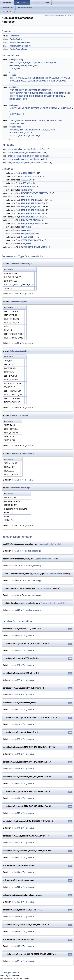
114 (19, 961)
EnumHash (14, 36)
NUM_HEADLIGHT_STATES (33, 217)
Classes (47, 15)
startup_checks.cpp (33, 551)
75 (18, 407)
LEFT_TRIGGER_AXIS (37, 81)
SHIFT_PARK (16, 108)
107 (19, 784)
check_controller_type (17, 149)
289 (19, 610)
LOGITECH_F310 (17, 63)
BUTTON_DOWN (28, 187)
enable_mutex (27, 190)
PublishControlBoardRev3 (20, 46)
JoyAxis (13, 75)
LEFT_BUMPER (17, 93)
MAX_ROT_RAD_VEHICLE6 (32, 213)
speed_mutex (27, 230)
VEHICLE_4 (15, 136)
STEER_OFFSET (28, 237)
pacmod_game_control (10, 973)
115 (19, 828)
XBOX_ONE (15, 69)
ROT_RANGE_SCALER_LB (32, 224)
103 (19, 636)
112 (19, 665)
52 (18, 525)
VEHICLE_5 (25, 136)
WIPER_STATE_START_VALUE (34, 247)
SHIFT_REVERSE (32, 108)
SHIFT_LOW (66, 108)
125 (19, 946)
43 (18, 294)
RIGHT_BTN (47, 90)
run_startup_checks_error (19, 163)
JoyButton (14, 87)
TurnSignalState (16, 120)
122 (19, 887)
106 (19, 769)
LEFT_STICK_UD (17, 78)
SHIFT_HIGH (16, 114)
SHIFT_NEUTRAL (50, 108)
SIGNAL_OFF (44, 120)
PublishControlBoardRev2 (20, 42)
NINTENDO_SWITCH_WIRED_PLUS (24, 66)
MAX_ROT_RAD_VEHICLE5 (32, 210)
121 (19, 710)
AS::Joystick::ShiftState (18, 415)
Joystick (10, 12)
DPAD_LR (23, 81)
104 (19, 931)
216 (19, 566)
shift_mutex (26, 227)
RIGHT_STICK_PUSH (18, 99)
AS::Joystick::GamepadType (20, 264)
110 (19, 754)
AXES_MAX (26, 180)
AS (2, 12)
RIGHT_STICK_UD (47, 78)
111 (19, 680)
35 (18, 480)
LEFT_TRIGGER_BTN (19, 96)
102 (19, 650)
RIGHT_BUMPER (31, 93)
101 (19, 857)
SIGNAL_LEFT (56, 120)
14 (18, 580)
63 (18, 343)
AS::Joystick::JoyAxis (17, 302)
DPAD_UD (14, 81)
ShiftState (14, 105)
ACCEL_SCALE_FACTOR (31, 176)
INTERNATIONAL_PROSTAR (21, 133)
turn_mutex (26, 244)
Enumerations (55, 15)
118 (19, 695)
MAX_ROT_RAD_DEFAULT (32, 200)
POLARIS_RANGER (32, 130)
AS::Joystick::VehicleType (19, 488)
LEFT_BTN (24, 90)
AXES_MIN (26, 183)
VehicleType (15, 127)
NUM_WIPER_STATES (30, 220)
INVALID (25, 197)
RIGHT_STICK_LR (62, 78)
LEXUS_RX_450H (48, 130)
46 (18, 595)
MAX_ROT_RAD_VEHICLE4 (32, 207)
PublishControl (16, 39)
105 (19, 917)
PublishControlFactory (19, 49)
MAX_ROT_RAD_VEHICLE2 (32, 203)
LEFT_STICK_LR (32, 78)
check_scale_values (16, 153)
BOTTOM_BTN (35, 90)
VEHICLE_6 (36, 136)
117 (19, 739)
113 (19, 843)
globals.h (29, 294)
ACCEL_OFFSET (28, 173)
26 (18, 446)
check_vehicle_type (16, 159)
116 (19, 724)
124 (19, 872)
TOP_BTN (14, 90)
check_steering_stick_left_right (21, 156)
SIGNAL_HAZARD (17, 123)
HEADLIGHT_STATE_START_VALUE (36, 193)
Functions (63, 15)
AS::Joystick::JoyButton (18, 351)
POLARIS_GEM (17, 130)
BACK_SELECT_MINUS (48, 93)
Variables (70, 15)
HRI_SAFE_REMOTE (34, 63)
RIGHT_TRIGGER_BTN (38, 96)
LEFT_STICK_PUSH (56, 96)
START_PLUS (64, 93)
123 (19, 902)
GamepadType (16, 60)
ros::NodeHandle (35, 149)
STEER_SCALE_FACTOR (31, 240)
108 (19, 798)
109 (19, 813)
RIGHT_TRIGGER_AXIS (56, 81)
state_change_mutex (30, 234)
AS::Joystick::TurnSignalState (21, 453)
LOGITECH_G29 (49, 63)
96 (18, 551)
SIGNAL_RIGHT (31, 120)
